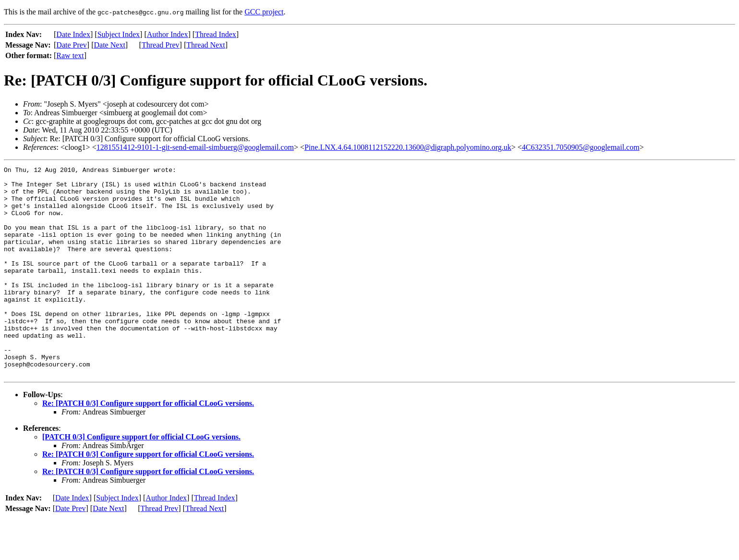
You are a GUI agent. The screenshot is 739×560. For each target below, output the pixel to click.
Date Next (110, 45)
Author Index (168, 34)
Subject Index (119, 34)
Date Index (73, 34)
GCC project (264, 12)
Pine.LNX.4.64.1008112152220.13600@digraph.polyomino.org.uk (408, 147)
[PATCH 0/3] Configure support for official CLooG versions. (141, 479)
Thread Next (206, 45)
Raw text (70, 55)
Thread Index (216, 34)
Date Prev (72, 45)
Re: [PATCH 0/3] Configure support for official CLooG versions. (148, 445)
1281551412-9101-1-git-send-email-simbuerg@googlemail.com (195, 147)
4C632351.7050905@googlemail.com (581, 147)
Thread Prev (161, 45)
